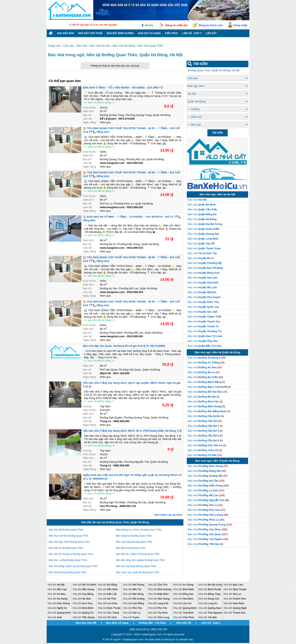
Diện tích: (88, 111)
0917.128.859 (121, 373)
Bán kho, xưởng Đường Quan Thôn (68, 560)
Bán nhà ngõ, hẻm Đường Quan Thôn (69, 542)
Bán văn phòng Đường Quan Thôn (68, 572)
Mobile (149, 25)
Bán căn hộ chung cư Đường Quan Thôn (71, 554)
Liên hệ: (88, 119)
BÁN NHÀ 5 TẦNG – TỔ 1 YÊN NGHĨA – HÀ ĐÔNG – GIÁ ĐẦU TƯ (123, 88)
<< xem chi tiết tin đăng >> (99, 102)
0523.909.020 (135, 163)
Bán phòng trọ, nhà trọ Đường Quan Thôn (139, 530)
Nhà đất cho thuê (90, 33)
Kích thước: (90, 108)
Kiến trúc (172, 33)
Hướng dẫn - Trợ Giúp (152, 623)
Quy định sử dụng (117, 623)
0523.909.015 (135, 248)
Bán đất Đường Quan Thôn (131, 548)
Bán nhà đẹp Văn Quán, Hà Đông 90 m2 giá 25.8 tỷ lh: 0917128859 (124, 346)
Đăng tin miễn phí (176, 25)
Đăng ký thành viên (211, 25)
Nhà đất (56, 585)
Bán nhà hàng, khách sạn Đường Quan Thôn (73, 566)
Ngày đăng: (90, 122)
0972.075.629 (127, 119)
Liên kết (211, 33)
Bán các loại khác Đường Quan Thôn (136, 566)
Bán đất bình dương (120, 33)
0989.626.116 (128, 506)
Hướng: (87, 406)
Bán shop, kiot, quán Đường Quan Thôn (138, 572)
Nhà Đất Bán (66, 33)
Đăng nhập (241, 25)
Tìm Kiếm (217, 133)
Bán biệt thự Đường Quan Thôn (66, 548)
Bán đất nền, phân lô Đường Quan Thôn (138, 554)
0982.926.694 (121, 421)
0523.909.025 (135, 207)
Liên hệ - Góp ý (192, 33)
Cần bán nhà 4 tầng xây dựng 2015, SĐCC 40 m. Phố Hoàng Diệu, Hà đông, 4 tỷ (132, 431)
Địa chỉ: (87, 115)
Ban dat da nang (149, 33)
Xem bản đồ (184, 623)
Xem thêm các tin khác (168, 515)
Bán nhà (197, 200)
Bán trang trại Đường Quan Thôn (134, 536)
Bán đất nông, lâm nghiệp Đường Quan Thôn (141, 560)
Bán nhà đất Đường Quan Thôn (66, 530)
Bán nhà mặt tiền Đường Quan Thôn (69, 536)
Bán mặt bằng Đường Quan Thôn (134, 542)
